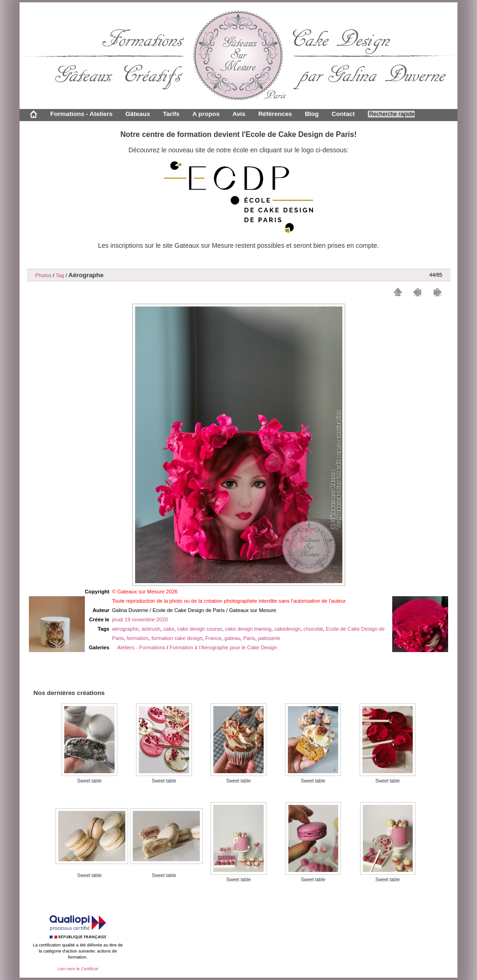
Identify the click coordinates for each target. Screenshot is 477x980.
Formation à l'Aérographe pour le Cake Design (223, 647)
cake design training (248, 629)
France (214, 638)
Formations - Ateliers (82, 114)
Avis (239, 114)
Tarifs (171, 114)
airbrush (151, 629)
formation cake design (177, 638)
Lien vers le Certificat (78, 969)
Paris (249, 638)
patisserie (269, 638)
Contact (343, 114)
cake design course (199, 629)
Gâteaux (138, 114)
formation (138, 638)
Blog (312, 114)
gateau (232, 638)
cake (169, 629)
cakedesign (288, 629)
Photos (44, 275)
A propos (206, 114)
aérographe (125, 629)
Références (275, 114)
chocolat (313, 629)
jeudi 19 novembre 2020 (140, 619)
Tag (60, 275)
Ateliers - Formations (141, 647)
